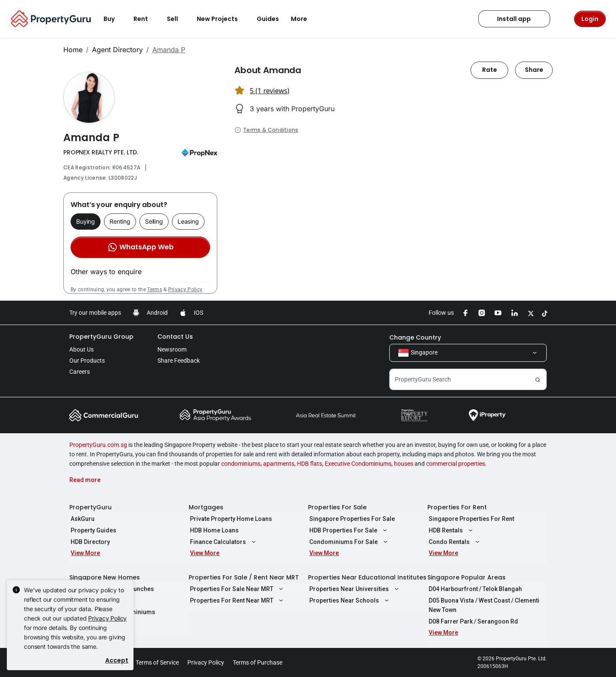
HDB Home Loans (213, 530)
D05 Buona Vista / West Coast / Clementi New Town (483, 605)
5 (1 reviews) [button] (269, 91)
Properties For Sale (337, 507)
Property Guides (92, 530)
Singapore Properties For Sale (351, 519)
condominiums (241, 464)
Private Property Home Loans (230, 519)
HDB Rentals (450, 530)
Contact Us (175, 337)
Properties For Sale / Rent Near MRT (244, 577)
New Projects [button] (222, 19)
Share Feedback (179, 361)
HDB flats (309, 464)
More (304, 19)
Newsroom (172, 349)
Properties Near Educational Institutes (367, 577)
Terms (155, 290)
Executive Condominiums (358, 464)
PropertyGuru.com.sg (98, 445)
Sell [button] (178, 19)
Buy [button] (114, 19)
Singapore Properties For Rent (470, 519)
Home (73, 50)
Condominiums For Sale (348, 542)
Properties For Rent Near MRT (236, 600)
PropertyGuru (90, 507)
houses (404, 464)
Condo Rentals (454, 542)
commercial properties (456, 464)
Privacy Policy (185, 290)
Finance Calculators (223, 542)
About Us (81, 349)
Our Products (87, 361)
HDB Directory (89, 542)
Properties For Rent (457, 507)
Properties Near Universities (354, 589)
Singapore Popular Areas (466, 577)
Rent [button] (146, 19)
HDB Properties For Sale (348, 530)
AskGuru (81, 519)
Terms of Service (157, 662)
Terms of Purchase (258, 662)
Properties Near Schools (349, 600)
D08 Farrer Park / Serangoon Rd (472, 621)
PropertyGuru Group (101, 337)
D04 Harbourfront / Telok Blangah (474, 589)
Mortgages (206, 507)
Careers (80, 372)
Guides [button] (268, 19)
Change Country (415, 337)
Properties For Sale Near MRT (236, 589)
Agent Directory (117, 50)
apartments (279, 464)
